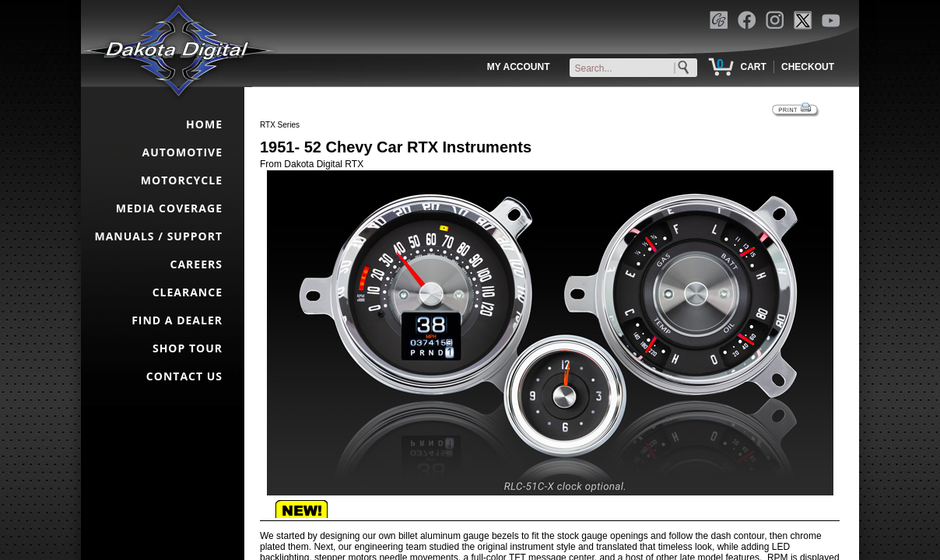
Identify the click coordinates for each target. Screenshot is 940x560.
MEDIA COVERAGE (169, 208)
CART (753, 67)
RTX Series (280, 125)
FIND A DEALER (177, 320)
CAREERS (196, 264)
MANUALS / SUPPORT (158, 236)
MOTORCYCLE (182, 180)
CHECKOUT (808, 67)
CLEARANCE (188, 292)
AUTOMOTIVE (182, 152)
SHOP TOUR (188, 348)
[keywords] (637, 68)
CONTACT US (184, 376)
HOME (204, 124)
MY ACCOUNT (519, 67)
